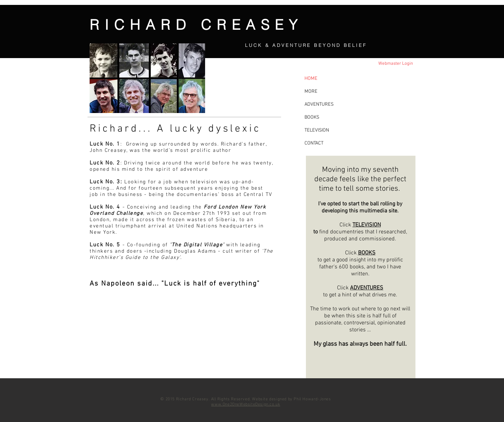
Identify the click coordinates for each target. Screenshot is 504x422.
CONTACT (314, 143)
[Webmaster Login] (395, 64)
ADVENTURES (367, 288)
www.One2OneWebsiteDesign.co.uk (246, 405)
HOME (311, 79)
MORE (311, 92)
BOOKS (367, 253)
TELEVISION (367, 225)
